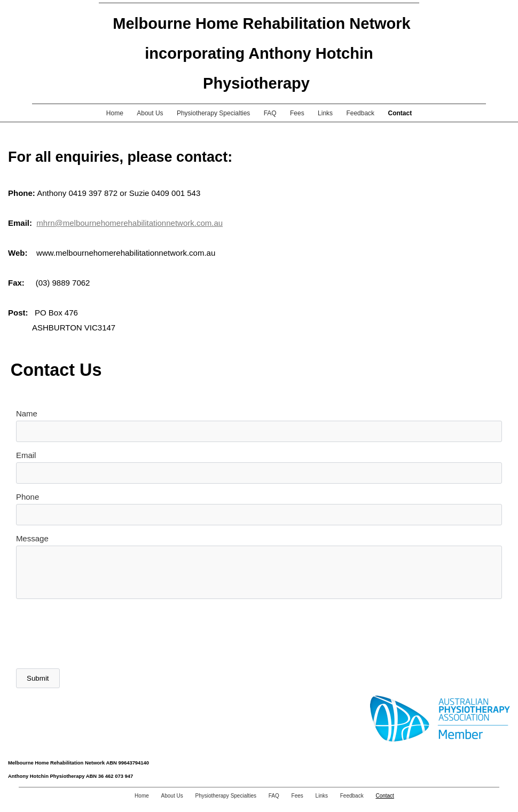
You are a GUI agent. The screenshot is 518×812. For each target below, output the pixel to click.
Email (26, 455)
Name (27, 413)
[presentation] (97, 634)
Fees (297, 113)
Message (32, 538)
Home (115, 113)
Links (325, 113)
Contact (400, 113)
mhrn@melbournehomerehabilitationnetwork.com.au (129, 223)
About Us (150, 113)
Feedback (360, 113)
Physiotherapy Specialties (213, 113)
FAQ (270, 113)
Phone (28, 497)
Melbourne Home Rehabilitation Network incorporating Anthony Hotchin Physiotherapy (262, 53)
